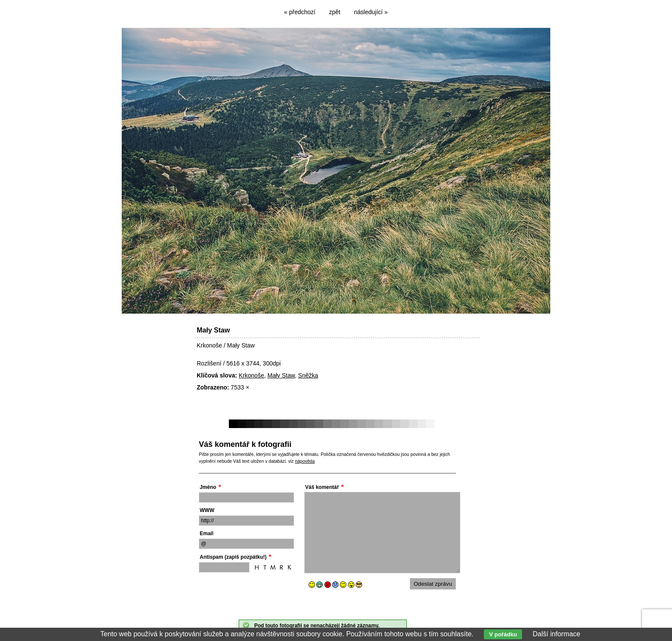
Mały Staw (281, 375)
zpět (335, 12)
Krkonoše (251, 375)
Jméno (208, 487)
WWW (207, 510)
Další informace (556, 634)
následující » (371, 12)
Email (207, 533)
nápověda (305, 461)
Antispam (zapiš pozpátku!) (233, 557)
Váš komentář (322, 487)
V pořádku (503, 634)
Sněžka (308, 375)
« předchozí (300, 12)
